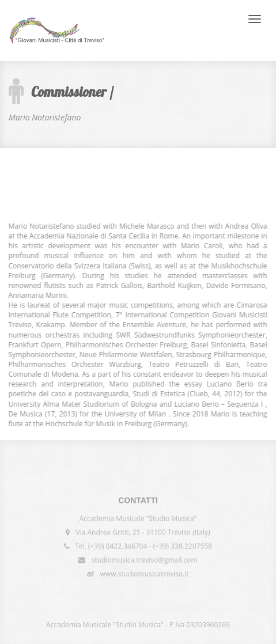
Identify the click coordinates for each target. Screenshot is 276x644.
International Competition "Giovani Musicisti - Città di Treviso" (57, 31)
